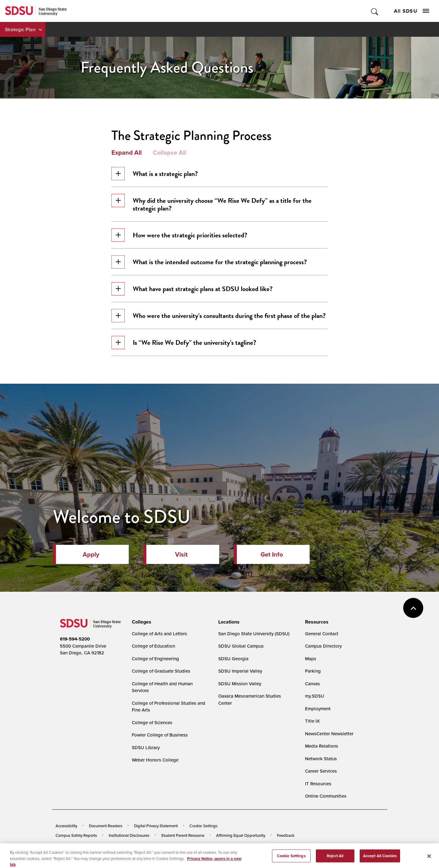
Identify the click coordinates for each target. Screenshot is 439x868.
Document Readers (106, 826)
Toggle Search (375, 11)
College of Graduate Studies (161, 671)
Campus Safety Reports (76, 835)
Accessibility (66, 826)
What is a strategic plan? (155, 174)
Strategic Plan (20, 29)
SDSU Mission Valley (240, 684)
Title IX (312, 721)
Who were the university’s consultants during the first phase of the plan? (219, 316)
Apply (91, 554)
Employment (318, 709)
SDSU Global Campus (241, 646)
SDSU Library (146, 747)
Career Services (321, 771)
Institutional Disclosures (129, 835)
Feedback (286, 835)
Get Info (272, 554)
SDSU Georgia (233, 659)
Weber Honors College (155, 760)
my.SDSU (315, 696)
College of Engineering (155, 659)
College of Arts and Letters (159, 634)
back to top (413, 608)
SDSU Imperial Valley (240, 671)
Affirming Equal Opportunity (241, 835)
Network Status (321, 759)
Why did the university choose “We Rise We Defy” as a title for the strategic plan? (211, 204)
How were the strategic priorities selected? (179, 235)
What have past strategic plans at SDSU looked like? (192, 289)
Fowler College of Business (160, 735)
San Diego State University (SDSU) (254, 634)
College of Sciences (152, 722)
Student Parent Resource (183, 835)
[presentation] (141, 622)
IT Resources (318, 784)
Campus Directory (323, 646)
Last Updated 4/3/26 (181, 852)
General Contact (322, 634)
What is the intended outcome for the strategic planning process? (209, 262)
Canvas (312, 684)
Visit (181, 554)
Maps (311, 659)
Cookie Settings (204, 826)
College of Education (153, 646)
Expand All (127, 152)
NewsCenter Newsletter (329, 734)
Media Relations (322, 746)
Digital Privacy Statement (156, 826)
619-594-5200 (75, 639)
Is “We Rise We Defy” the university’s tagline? (184, 342)
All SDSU (412, 11)
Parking (313, 671)
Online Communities (326, 796)
